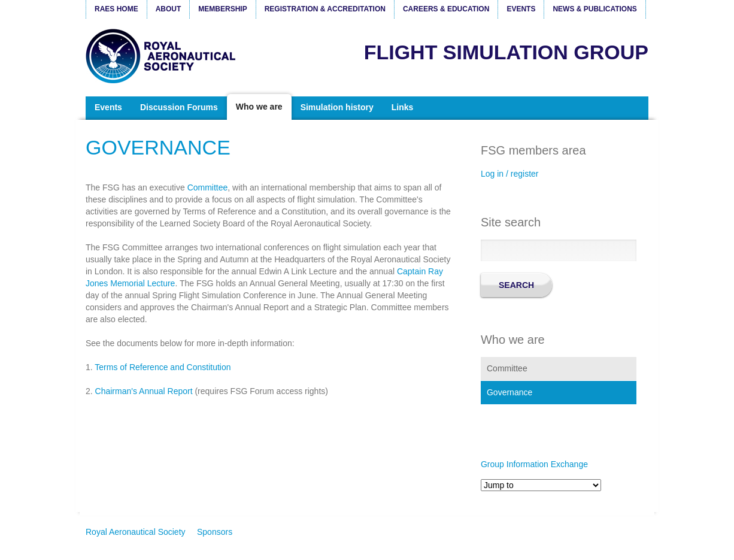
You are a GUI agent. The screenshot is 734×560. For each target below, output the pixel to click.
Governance (509, 392)
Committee (208, 187)
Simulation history (337, 107)
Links (403, 107)
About (169, 9)
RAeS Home (116, 9)
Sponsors (215, 532)
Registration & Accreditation (325, 9)
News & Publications (595, 9)
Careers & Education (446, 9)
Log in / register (510, 174)
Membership (222, 9)
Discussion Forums (179, 107)
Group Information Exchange (534, 464)
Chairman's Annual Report (144, 391)
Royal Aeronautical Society (163, 56)
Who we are (259, 107)
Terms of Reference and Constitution (163, 367)
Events (521, 9)
